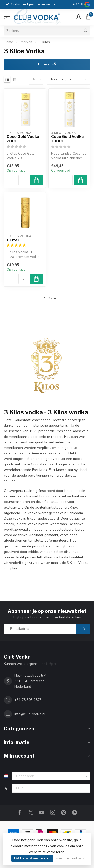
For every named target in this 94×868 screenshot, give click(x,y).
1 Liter (13, 240)
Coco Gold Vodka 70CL (23, 139)
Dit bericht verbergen (32, 858)
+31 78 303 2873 (28, 700)
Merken (26, 42)
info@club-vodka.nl (30, 714)
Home (8, 42)
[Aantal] (23, 180)
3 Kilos (45, 42)
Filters (47, 64)
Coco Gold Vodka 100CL (67, 139)
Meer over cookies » (70, 858)
